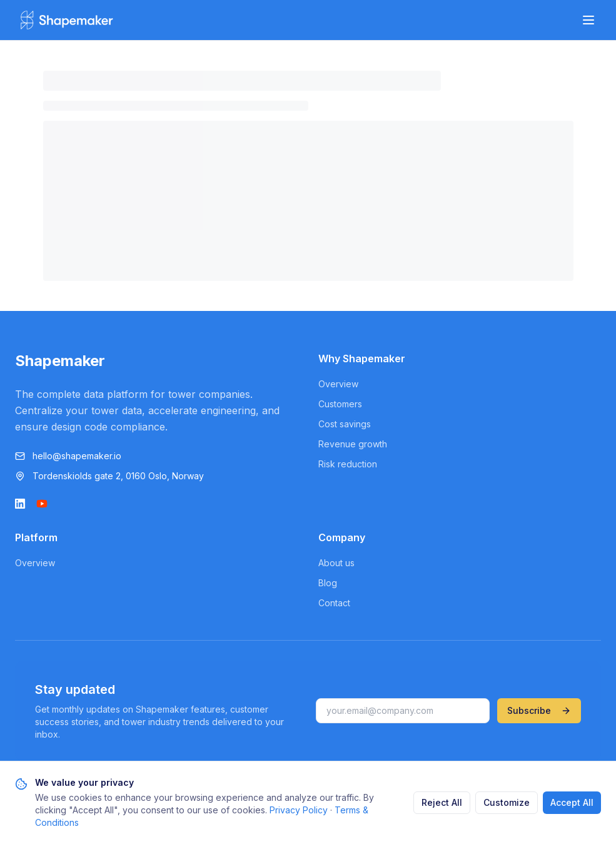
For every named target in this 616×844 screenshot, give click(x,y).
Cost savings (345, 424)
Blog (328, 583)
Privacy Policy (299, 810)
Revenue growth (353, 444)
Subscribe (539, 710)
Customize (507, 802)
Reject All (442, 802)
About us (336, 563)
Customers (340, 404)
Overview (338, 384)
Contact (334, 603)
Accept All (572, 802)
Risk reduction (348, 464)
